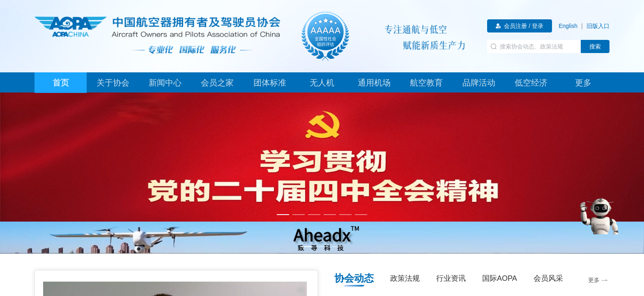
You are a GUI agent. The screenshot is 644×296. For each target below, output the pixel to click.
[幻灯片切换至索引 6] (361, 215)
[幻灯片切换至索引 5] (345, 215)
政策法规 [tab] (405, 278)
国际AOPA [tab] (500, 278)
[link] (568, 26)
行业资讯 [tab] (451, 278)
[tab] (61, 83)
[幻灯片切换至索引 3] (314, 215)
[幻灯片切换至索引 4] (330, 215)
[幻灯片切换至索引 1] (283, 215)
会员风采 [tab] (548, 278)
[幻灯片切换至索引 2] (299, 215)
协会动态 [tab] (354, 278)
